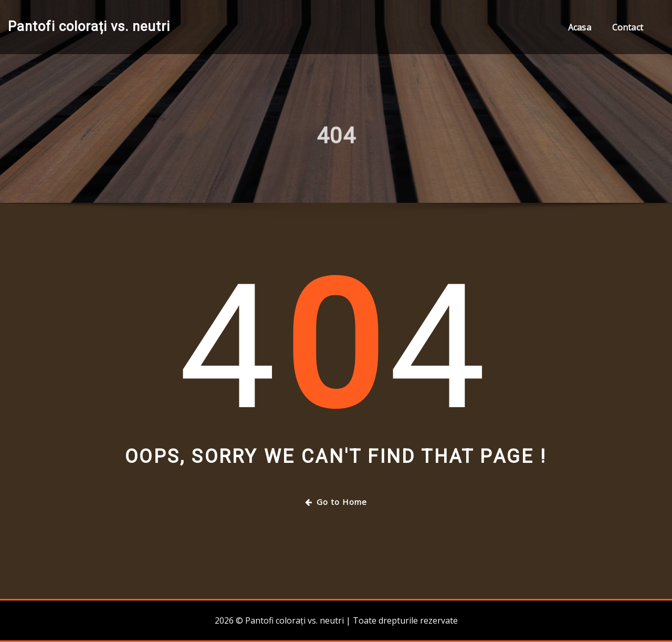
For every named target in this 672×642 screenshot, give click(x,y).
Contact (628, 27)
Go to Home (336, 502)
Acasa (580, 27)
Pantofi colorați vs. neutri (89, 26)
